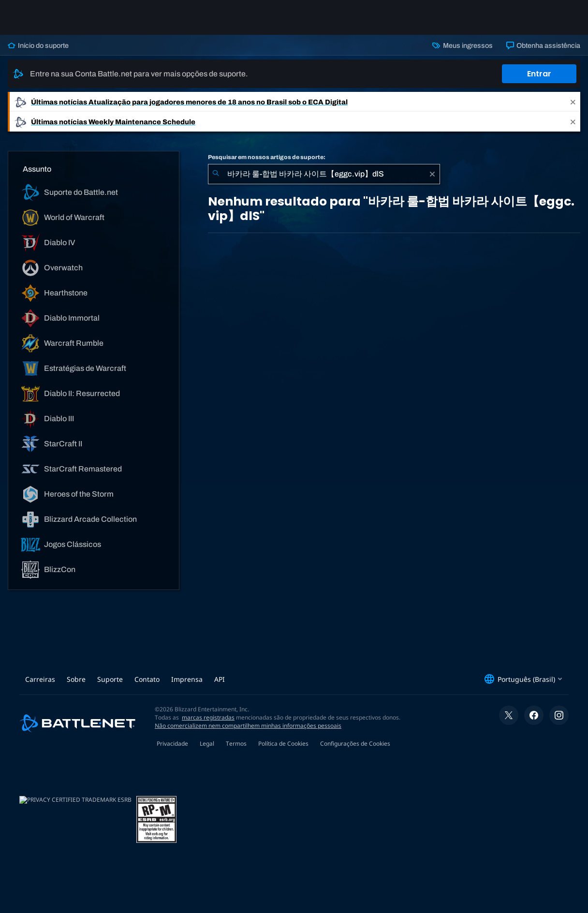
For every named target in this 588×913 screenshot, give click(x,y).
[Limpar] (432, 174)
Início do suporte (38, 45)
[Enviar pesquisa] (216, 174)
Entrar (539, 74)
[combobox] (324, 174)
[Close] (573, 102)
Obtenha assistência (543, 45)
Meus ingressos (462, 45)
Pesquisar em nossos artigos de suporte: (267, 157)
